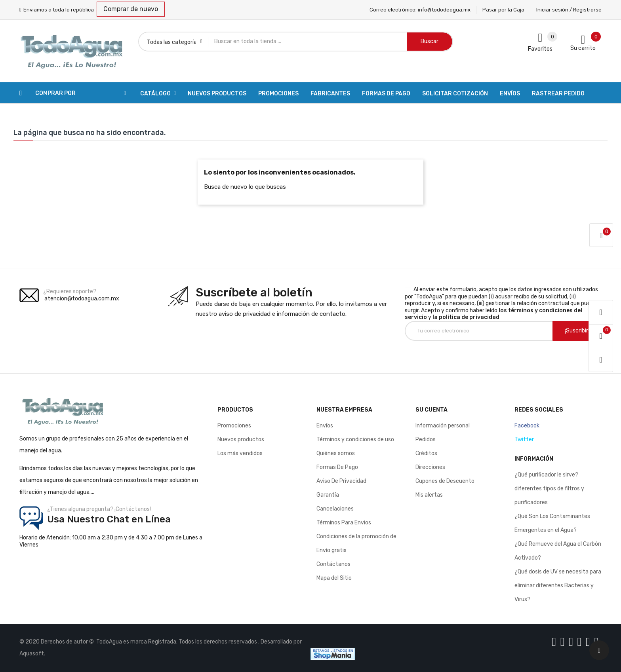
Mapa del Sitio (334, 578)
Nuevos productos (241, 439)
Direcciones (430, 467)
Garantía (328, 495)
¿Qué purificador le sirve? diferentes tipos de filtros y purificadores (549, 489)
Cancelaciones (335, 509)
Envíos (325, 426)
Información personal (443, 426)
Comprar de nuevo (131, 9)
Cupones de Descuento (445, 481)
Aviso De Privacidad (341, 481)
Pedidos (426, 439)
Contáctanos (333, 564)
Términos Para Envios (344, 523)
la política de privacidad (466, 317)
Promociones (234, 426)
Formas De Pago (337, 467)
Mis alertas (429, 495)
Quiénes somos (336, 453)
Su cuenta (431, 410)
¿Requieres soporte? (70, 291)
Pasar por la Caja (503, 10)
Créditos (426, 453)
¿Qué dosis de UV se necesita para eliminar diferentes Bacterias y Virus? (558, 586)
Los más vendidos (240, 453)
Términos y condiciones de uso (355, 439)
